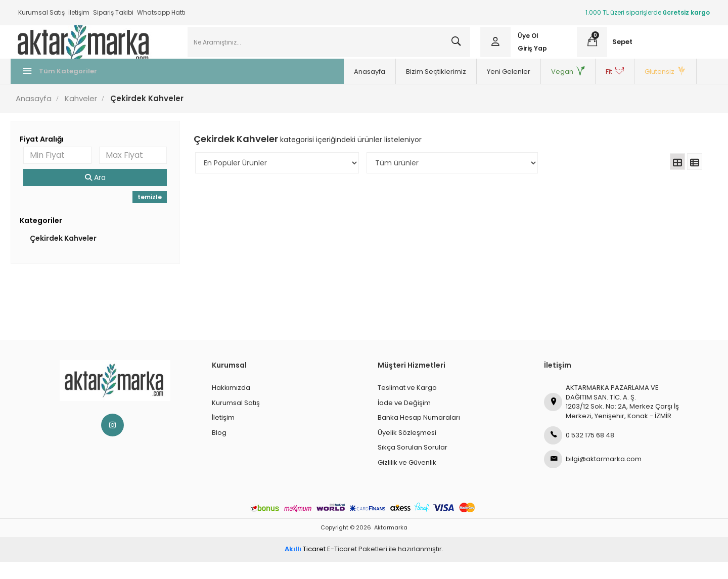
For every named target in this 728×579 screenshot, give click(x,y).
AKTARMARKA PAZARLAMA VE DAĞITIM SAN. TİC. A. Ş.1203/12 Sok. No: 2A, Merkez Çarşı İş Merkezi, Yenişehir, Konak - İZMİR (611, 419)
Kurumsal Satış (41, 12)
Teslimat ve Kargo (407, 405)
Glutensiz (513, 89)
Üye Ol (526, 44)
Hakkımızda (231, 405)
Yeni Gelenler (356, 89)
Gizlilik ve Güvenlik (407, 480)
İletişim (79, 12)
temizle (154, 214)
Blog (219, 450)
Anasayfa (217, 89)
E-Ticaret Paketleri (357, 566)
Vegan (415, 89)
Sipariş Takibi (113, 12)
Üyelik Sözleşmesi (407, 450)
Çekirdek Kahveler (70, 255)
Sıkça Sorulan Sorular (413, 464)
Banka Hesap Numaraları (419, 435)
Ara (101, 195)
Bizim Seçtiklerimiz (283, 89)
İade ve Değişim (404, 420)
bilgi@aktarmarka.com (593, 476)
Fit (462, 89)
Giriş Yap (530, 57)
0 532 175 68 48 (579, 453)
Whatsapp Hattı (161, 12)
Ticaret (305, 566)
